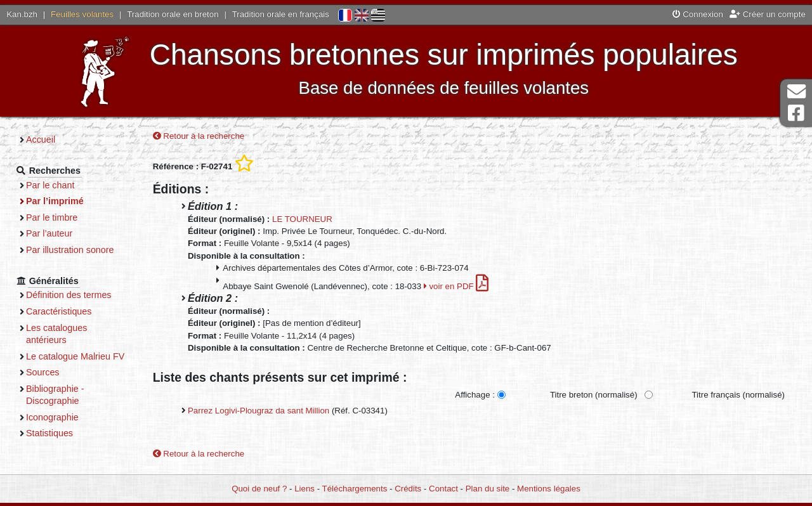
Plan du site (488, 489)
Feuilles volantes (82, 14)
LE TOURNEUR (302, 219)
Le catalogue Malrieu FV (75, 356)
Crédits (408, 489)
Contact (443, 489)
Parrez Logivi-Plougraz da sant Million (259, 411)
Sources (43, 372)
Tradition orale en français (281, 14)
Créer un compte (768, 14)
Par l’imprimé (55, 201)
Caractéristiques (59, 311)
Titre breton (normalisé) (594, 395)
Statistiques (49, 433)
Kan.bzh (22, 14)
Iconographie (52, 417)
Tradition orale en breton (173, 14)
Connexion (698, 14)
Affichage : (475, 395)
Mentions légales (549, 489)
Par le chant (50, 185)
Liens (304, 489)
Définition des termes (69, 295)
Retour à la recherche (199, 136)
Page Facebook (796, 113)
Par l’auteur (49, 233)
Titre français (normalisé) (738, 395)
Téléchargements (355, 489)
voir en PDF (456, 286)
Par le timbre (52, 217)
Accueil (41, 139)
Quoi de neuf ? (259, 489)
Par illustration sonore (70, 250)
